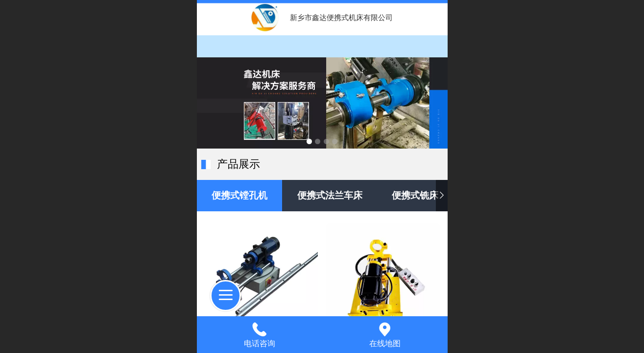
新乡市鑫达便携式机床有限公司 (341, 17)
